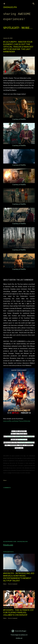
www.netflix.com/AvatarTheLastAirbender (17, 421)
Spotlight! (11, 28)
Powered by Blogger (19, 631)
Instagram (19, 437)
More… (27, 28)
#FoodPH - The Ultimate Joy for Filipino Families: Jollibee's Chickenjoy (18, 612)
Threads (29, 437)
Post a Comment (13, 584)
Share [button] (5, 480)
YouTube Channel (26, 443)
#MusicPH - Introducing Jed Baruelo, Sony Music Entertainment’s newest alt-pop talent (19, 577)
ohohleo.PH (10, 7)
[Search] (34, 3)
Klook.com (8, 545)
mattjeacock (24, 635)
